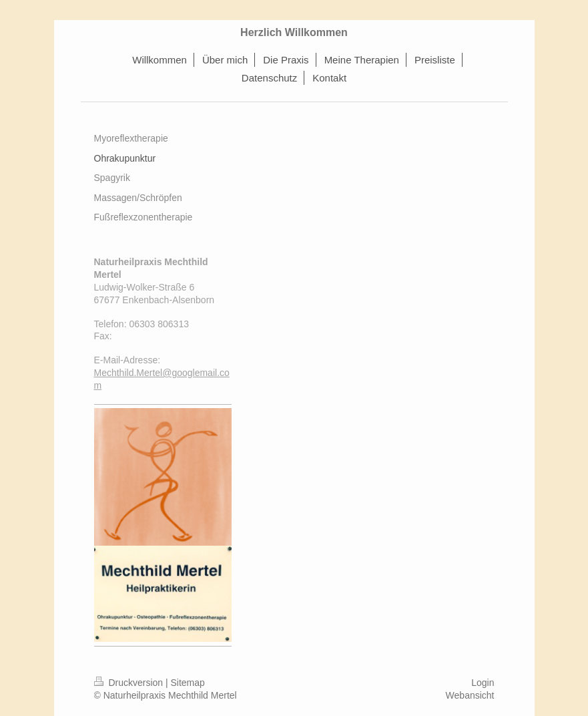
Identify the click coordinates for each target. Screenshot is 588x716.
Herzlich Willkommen (294, 32)
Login (483, 683)
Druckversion (130, 683)
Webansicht (470, 695)
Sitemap (188, 683)
